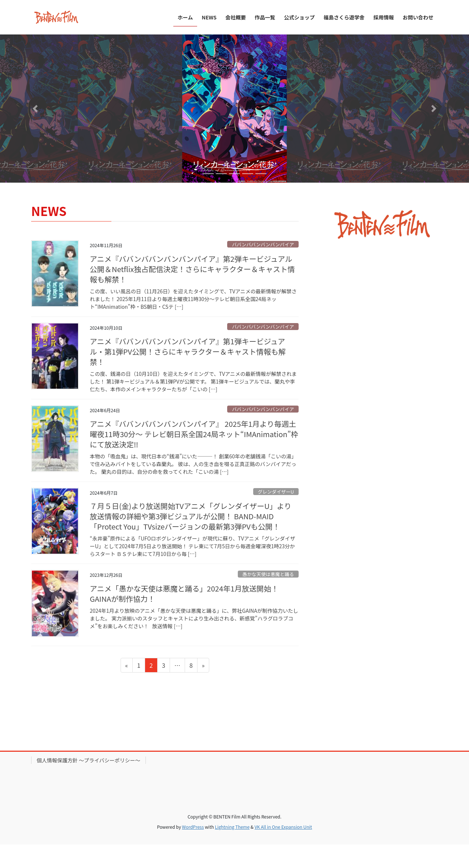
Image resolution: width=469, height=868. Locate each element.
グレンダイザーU (276, 492)
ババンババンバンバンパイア (263, 244)
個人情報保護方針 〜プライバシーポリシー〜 (88, 760)
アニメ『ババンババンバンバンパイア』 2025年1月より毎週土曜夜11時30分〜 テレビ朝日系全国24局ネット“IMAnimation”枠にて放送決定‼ (194, 434)
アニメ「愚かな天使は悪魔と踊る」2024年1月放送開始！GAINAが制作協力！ (184, 594)
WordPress (193, 827)
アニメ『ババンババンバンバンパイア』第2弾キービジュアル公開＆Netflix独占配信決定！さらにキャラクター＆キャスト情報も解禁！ (192, 269)
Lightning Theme (232, 827)
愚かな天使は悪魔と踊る (268, 574)
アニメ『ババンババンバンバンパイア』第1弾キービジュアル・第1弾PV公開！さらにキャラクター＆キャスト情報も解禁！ (188, 351)
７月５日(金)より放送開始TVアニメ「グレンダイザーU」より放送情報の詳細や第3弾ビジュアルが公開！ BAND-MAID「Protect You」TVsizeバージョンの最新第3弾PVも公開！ (191, 516)
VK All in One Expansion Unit (283, 827)
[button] (35, 109)
